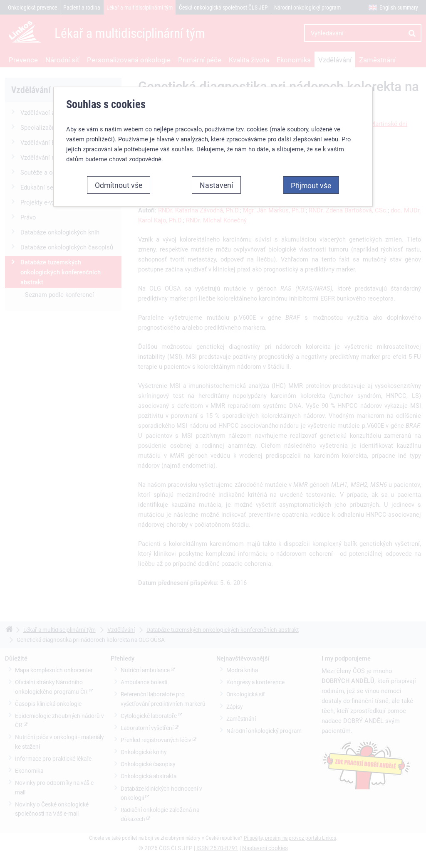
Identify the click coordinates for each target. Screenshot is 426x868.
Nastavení (216, 185)
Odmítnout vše (119, 185)
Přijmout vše (311, 185)
